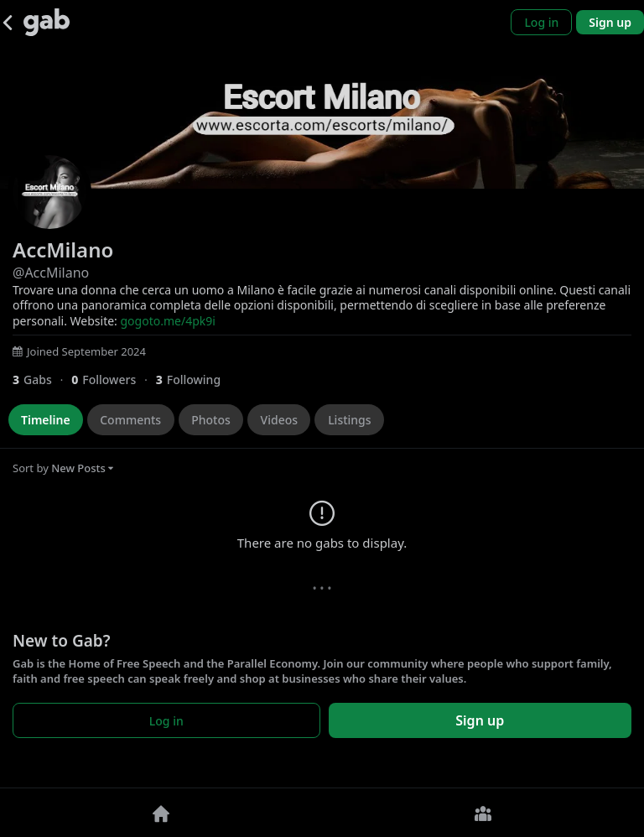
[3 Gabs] (42, 380)
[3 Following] (195, 380)
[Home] (161, 813)
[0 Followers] (113, 380)
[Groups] (483, 813)
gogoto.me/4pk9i (168, 321)
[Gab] (47, 22)
